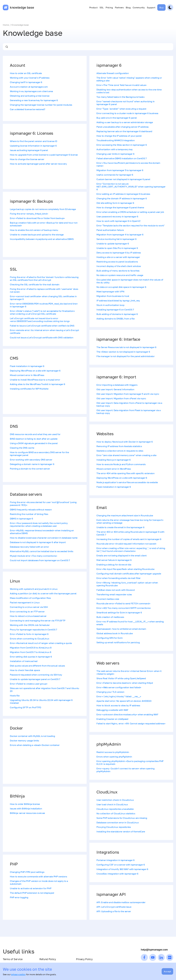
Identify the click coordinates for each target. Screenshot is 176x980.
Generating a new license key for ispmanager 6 (34, 100)
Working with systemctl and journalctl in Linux (34, 589)
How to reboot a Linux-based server (28, 616)
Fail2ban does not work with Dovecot (116, 590)
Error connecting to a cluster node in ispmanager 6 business (127, 113)
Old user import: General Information (115, 389)
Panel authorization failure (110, 230)
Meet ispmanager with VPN (110, 292)
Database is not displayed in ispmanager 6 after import (38, 542)
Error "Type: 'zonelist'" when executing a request (121, 109)
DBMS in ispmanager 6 (21, 519)
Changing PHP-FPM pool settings (27, 872)
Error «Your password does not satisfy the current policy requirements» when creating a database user (39, 524)
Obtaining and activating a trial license (30, 96)
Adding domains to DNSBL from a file (116, 319)
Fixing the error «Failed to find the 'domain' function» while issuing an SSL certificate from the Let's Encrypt (44, 279)
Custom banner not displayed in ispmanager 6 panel (123, 179)
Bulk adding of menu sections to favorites (118, 271)
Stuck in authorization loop (110, 305)
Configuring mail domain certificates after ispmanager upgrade (129, 574)
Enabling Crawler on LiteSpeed (112, 719)
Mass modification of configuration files (30, 598)
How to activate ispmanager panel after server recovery (38, 164)
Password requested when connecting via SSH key (36, 675)
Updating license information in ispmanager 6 (33, 146)
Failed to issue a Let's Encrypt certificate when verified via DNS (42, 326)
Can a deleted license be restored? (28, 109)
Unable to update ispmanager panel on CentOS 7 (35, 679)
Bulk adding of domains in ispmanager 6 (117, 314)
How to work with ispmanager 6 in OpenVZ (118, 221)
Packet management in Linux (25, 602)
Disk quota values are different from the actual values (37, 666)
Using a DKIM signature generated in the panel (34, 443)
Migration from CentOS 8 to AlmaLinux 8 (31, 648)
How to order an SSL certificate (26, 73)
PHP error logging (19, 897)
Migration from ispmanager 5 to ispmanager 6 (120, 170)
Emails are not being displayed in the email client (122, 556)
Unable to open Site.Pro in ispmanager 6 (117, 248)
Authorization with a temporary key (115, 149)
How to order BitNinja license (25, 804)
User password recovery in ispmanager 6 (117, 216)
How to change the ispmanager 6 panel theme (120, 207)
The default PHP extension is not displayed (32, 893)
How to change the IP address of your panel (119, 136)
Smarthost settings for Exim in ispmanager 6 (119, 612)
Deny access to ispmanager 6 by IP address (119, 253)
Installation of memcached (24, 661)
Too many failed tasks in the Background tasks (120, 97)
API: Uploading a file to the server (114, 911)
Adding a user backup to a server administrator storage (125, 122)
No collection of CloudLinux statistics (116, 813)
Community (139, 7)
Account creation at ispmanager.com (29, 87)
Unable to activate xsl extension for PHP (31, 888)
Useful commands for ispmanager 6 (115, 175)
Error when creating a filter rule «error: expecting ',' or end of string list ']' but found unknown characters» (131, 550)
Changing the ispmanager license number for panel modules (41, 105)
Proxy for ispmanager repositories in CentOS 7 (33, 630)
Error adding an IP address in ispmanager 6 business (123, 194)
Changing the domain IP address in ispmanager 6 (122, 198)
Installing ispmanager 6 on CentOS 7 (115, 310)
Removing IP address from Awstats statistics (119, 446)
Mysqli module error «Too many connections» (34, 556)
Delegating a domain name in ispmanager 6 (32, 464)
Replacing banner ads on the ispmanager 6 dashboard (124, 131)
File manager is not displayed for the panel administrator (126, 356)
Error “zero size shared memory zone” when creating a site (126, 455)
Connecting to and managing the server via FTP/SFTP (38, 621)
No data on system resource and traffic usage (120, 275)
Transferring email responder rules (114, 594)
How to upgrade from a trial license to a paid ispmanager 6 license (44, 155)
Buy (161, 7)
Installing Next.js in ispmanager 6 (114, 460)
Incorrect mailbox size (108, 599)
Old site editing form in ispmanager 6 (115, 203)
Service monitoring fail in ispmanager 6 (117, 239)
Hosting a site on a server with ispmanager (118, 257)
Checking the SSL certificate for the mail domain (35, 284)
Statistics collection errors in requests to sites (120, 451)
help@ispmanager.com (154, 950)
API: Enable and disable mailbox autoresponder (121, 902)
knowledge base (22, 7)
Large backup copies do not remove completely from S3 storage (43, 209)
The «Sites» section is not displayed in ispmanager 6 (123, 352)
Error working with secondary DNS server (31, 460)
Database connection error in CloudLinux (118, 822)
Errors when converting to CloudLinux (29, 639)
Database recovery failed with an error (29, 547)
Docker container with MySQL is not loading (32, 736)
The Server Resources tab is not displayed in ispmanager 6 (126, 347)
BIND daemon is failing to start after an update (34, 439)
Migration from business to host (113, 296)
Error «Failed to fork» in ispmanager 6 (29, 634)
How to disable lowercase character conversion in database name (44, 538)
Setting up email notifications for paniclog (118, 642)
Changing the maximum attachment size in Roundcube (125, 515)
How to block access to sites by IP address (118, 705)
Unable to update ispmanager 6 (113, 244)
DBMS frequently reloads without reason (31, 510)
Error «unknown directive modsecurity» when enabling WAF (127, 714)
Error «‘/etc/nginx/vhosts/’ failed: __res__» (119, 696)
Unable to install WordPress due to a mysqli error (35, 380)
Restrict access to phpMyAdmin (113, 752)
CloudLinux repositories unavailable (115, 809)
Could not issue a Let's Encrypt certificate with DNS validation (42, 337)
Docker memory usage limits (24, 741)
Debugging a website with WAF (112, 710)
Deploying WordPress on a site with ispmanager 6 (35, 371)
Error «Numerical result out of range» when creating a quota (41, 643)
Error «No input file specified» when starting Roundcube (125, 569)
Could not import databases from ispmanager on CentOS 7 (40, 560)
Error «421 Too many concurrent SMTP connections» (124, 608)
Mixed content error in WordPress (27, 375)
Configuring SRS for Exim (109, 638)
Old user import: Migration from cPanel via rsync (121, 398)
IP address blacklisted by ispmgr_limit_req (118, 301)
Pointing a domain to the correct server (30, 469)
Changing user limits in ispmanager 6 (115, 154)
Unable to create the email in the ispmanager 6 (120, 527)
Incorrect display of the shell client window (119, 266)
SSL (102, 7)
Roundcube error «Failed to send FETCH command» (123, 603)
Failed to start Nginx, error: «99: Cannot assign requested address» (131, 723)
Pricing (109, 7)
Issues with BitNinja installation (26, 809)
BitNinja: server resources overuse (27, 813)
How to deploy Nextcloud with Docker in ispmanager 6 (125, 442)
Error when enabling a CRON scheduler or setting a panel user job (130, 212)
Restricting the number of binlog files (29, 514)
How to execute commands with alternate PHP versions (38, 876)
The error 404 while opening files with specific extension (126, 473)
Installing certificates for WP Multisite (29, 389)
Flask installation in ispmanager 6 (27, 366)
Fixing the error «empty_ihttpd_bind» (29, 214)
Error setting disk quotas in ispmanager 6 (31, 657)
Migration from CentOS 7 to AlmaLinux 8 (31, 652)
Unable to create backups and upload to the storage (37, 235)
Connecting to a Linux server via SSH (29, 607)
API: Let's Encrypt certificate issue (114, 907)
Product (93, 7)
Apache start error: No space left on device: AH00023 (124, 701)
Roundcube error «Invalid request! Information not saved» (126, 544)
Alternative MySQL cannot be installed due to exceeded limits (42, 551)
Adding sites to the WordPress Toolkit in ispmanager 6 (38, 384)
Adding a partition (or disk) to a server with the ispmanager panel (43, 593)
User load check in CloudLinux (112, 804)
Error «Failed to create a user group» (29, 684)
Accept (167, 971)
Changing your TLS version (110, 692)
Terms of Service (13, 959)
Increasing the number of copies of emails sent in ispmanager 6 (129, 539)
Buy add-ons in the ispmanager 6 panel (117, 118)
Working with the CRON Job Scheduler (30, 625)
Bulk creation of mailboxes (110, 617)
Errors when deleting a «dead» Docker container (35, 745)
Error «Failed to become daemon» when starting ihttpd (125, 683)
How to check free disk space (25, 670)
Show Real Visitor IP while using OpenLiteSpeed (121, 678)
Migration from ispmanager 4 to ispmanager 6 (120, 235)
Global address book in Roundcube (115, 633)
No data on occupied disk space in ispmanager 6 (121, 287)
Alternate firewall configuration (113, 73)
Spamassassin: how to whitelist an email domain (121, 629)
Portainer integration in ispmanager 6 (116, 860)
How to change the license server (27, 159)
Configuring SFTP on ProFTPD (25, 707)
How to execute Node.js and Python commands (121, 464)
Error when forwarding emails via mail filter (118, 578)
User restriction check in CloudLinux (115, 800)
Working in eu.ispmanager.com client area (31, 91)
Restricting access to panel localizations (117, 262)
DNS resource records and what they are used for (35, 434)
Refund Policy (48, 959)
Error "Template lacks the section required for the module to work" (131, 226)
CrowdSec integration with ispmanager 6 (117, 874)
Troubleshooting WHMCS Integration (116, 140)
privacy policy (18, 974)
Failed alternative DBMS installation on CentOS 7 (122, 158)
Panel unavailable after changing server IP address (122, 127)
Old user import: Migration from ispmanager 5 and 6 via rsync (128, 394)
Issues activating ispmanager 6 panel (29, 150)
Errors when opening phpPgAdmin (114, 757)
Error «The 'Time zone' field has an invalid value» (122, 85)
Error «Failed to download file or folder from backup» (37, 218)
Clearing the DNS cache (22, 448)
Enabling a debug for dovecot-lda (114, 565)
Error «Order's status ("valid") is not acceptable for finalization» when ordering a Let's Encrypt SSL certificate (42, 312)
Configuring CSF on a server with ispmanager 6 (121, 865)
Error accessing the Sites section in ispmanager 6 (122, 145)
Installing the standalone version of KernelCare (121, 831)
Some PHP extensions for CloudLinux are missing (122, 818)
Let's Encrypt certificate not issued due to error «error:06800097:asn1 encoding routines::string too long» (40, 320)
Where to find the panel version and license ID (33, 141)
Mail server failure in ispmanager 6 (114, 560)
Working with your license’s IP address (30, 78)
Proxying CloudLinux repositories (114, 827)
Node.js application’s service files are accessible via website (127, 482)
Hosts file (15, 696)
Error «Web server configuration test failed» (119, 687)
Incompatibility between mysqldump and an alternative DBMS (42, 239)
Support (151, 7)
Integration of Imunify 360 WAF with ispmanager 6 (122, 869)
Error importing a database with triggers (117, 385)
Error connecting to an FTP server (27, 611)
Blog (128, 7)
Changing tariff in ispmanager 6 (26, 82)
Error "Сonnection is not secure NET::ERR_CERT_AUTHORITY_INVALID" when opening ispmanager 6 (131, 187)
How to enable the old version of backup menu (34, 230)
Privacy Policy (84, 959)
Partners (119, 7)
